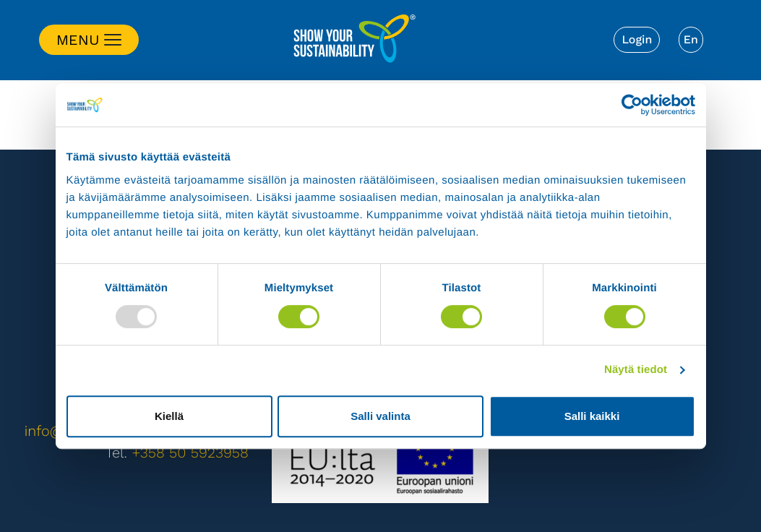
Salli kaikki (592, 416)
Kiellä (169, 416)
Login (637, 39)
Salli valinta (380, 416)
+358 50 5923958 (190, 452)
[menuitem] (691, 40)
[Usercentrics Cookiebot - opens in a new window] (632, 105)
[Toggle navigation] (89, 40)
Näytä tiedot (636, 370)
